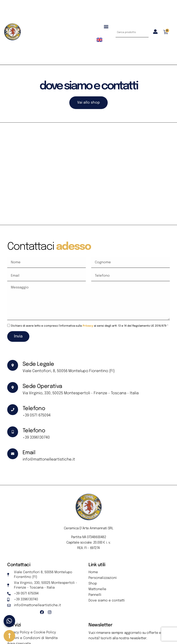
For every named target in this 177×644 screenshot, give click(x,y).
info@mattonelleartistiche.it (49, 460)
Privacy (88, 326)
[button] (106, 26)
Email (29, 453)
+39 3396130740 (36, 438)
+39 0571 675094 (37, 415)
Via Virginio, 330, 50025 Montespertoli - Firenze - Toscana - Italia (81, 393)
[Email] (13, 454)
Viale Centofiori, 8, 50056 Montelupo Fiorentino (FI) (69, 371)
